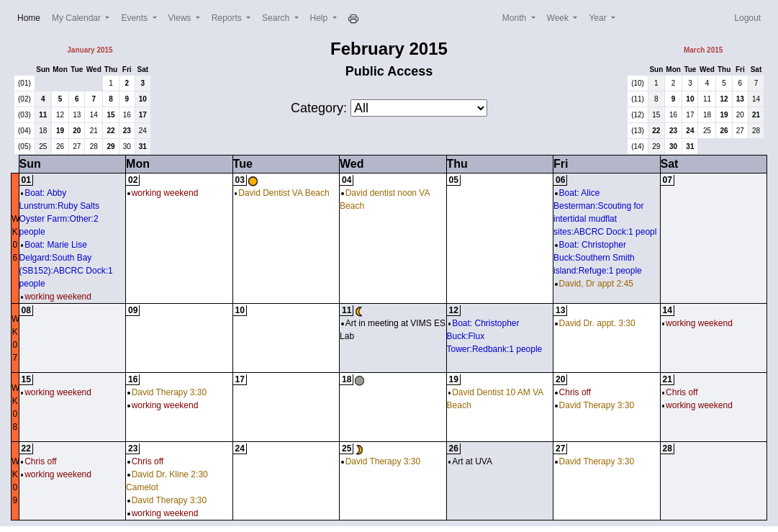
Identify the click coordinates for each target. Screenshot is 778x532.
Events (135, 18)
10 (143, 99)
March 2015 (703, 50)
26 (60, 146)
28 (94, 146)
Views (181, 18)
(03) (24, 115)
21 (94, 131)
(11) (638, 99)
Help (320, 18)
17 (143, 115)
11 (43, 115)
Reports (228, 18)
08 (26, 310)
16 (127, 115)
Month (516, 18)
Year (599, 18)
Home (32, 17)
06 (560, 180)
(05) (24, 146)
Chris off (573, 392)
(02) (24, 99)
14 (94, 115)
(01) (24, 83)
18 (43, 131)
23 (127, 131)
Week (559, 18)
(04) (24, 131)
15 (110, 115)
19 (60, 131)
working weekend (56, 297)
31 (143, 146)
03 (240, 180)
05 (454, 180)
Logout (747, 18)
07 (668, 180)
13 (77, 115)
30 (127, 146)
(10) (638, 83)
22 (110, 131)
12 (60, 115)
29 (110, 146)
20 (77, 131)
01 (26, 180)
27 (77, 146)
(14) (638, 146)
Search (277, 18)
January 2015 (90, 50)
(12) (638, 115)
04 (347, 180)
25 (43, 146)
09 (133, 310)
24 (143, 131)
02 (133, 180)
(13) (638, 131)
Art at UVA (470, 461)
